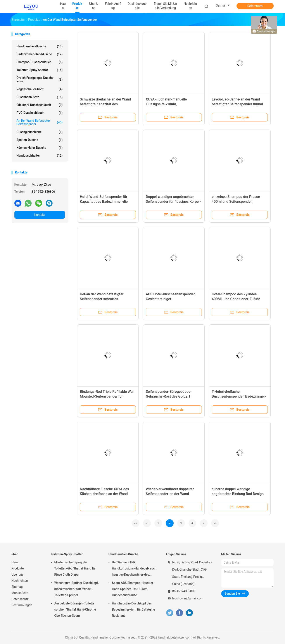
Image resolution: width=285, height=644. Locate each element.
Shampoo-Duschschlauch (40, 62)
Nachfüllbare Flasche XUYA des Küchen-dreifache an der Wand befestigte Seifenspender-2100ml (106, 494)
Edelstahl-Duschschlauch (40, 105)
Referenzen (255, 6)
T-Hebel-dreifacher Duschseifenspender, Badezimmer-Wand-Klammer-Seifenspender (239, 396)
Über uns (18, 575)
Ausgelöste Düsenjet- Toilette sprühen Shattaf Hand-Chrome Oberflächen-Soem (75, 609)
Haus (15, 562)
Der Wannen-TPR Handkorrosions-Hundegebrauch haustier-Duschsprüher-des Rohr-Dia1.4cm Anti (134, 569)
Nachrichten (20, 581)
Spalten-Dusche (40, 140)
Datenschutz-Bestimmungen (22, 602)
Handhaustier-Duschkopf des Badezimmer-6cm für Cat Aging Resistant (134, 609)
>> (215, 523)
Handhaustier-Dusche (40, 46)
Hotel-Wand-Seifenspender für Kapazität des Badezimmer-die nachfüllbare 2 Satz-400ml (104, 202)
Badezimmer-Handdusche (40, 54)
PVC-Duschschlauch (40, 113)
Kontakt (40, 215)
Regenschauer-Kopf (40, 89)
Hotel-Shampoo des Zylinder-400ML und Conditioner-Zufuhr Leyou (236, 299)
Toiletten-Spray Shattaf (40, 70)
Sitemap (17, 587)
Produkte (18, 568)
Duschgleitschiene (40, 132)
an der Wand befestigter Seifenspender (40, 122)
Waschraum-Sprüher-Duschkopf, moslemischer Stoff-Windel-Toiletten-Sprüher (77, 589)
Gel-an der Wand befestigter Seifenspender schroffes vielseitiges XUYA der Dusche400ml (108, 299)
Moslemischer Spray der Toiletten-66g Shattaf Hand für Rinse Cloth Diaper (75, 568)
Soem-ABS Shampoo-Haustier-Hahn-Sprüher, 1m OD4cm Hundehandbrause (133, 589)
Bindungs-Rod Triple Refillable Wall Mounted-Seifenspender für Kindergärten (107, 396)
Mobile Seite (20, 593)
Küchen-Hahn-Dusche (40, 148)
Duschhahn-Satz (40, 97)
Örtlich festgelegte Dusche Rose (40, 80)
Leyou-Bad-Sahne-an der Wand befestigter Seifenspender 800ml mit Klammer (237, 104)
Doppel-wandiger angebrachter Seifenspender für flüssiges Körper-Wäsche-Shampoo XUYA (174, 202)
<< (135, 523)
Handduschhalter (40, 156)
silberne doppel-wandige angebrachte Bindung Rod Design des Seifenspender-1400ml (238, 494)
